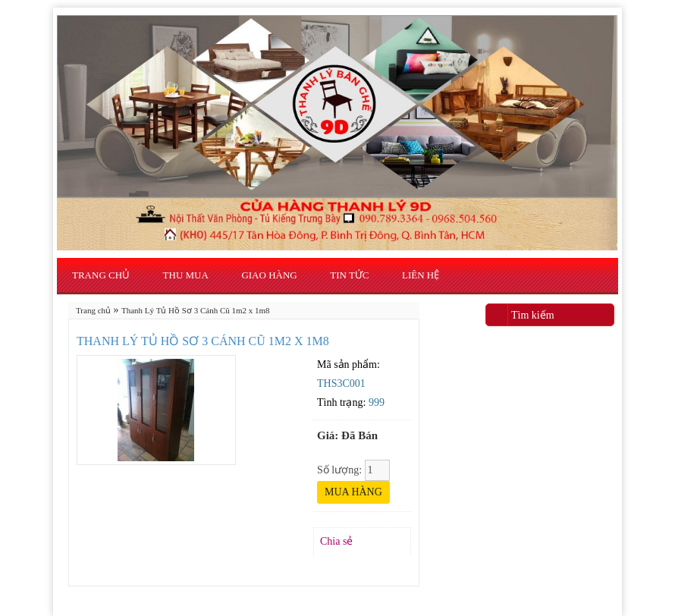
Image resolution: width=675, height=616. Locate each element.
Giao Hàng (269, 275)
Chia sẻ (336, 541)
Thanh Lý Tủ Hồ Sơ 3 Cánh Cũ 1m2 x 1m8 (196, 310)
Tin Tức (349, 275)
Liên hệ (421, 275)
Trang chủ (101, 275)
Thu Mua (186, 275)
